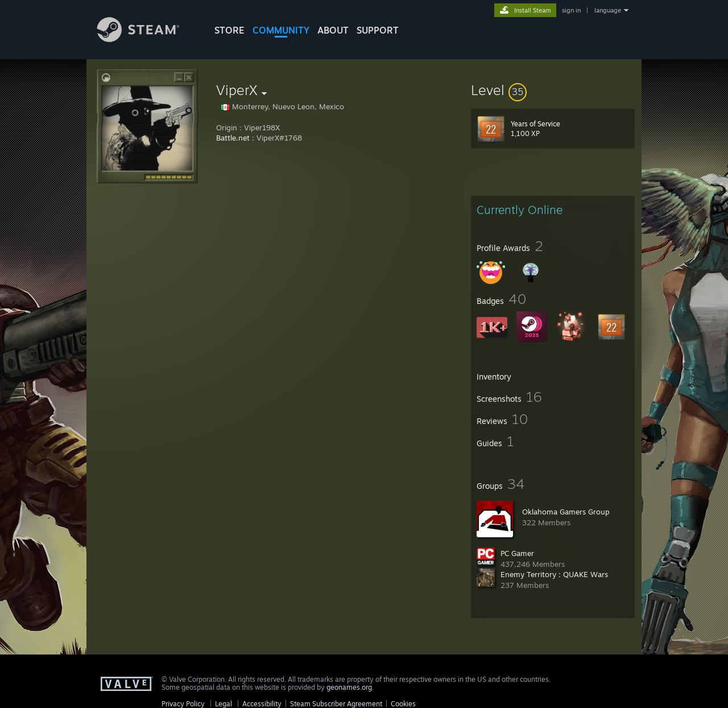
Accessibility (262, 704)
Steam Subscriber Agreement (336, 704)
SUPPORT (378, 30)
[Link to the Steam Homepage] (147, 39)
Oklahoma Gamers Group (566, 512)
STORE (229, 30)
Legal (224, 704)
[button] (553, 90)
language (608, 10)
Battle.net (233, 138)
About (333, 30)
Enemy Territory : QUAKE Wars (554, 574)
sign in (571, 10)
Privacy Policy (183, 704)
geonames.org (349, 687)
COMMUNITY (281, 30)
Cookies (403, 704)
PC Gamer (517, 553)
